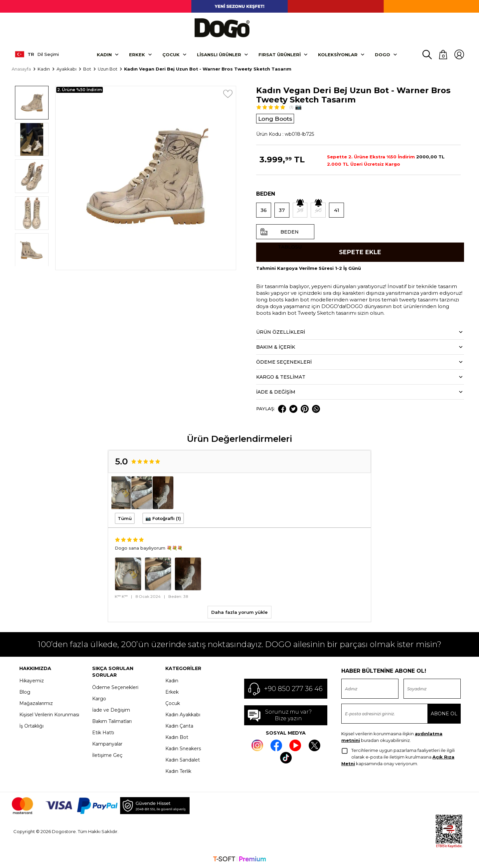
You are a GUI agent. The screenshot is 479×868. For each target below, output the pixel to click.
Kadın (104, 54)
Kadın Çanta (179, 727)
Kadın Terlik (178, 772)
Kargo (99, 699)
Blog (25, 693)
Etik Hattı (103, 733)
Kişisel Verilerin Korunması (49, 715)
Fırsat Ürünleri (280, 54)
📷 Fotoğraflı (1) (163, 519)
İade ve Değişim (111, 711)
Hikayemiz (32, 681)
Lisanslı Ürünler (219, 54)
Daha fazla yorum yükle (239, 613)
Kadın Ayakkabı (183, 715)
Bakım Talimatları (112, 722)
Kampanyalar (107, 745)
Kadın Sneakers (183, 749)
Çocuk (171, 54)
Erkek (137, 54)
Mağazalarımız (36, 704)
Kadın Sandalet (183, 761)
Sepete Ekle (360, 252)
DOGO (383, 54)
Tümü (125, 519)
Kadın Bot (177, 738)
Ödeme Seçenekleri (115, 688)
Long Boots (276, 118)
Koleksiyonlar (338, 54)
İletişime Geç (107, 756)
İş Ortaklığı (31, 727)
